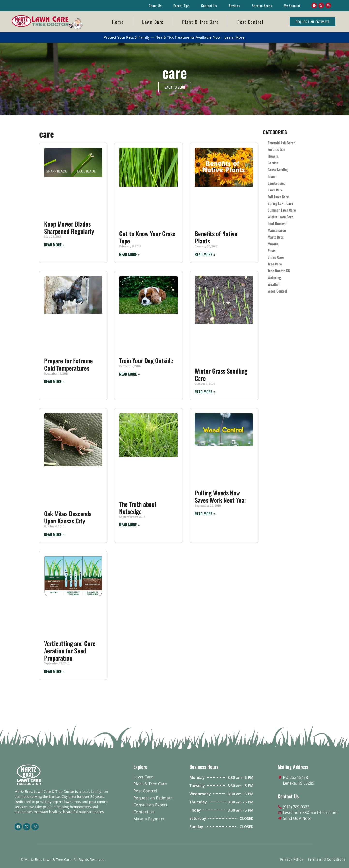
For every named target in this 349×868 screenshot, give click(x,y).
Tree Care (275, 265)
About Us (155, 5)
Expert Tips (181, 5)
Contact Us (209, 5)
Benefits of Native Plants (216, 237)
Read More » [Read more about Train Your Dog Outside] (130, 374)
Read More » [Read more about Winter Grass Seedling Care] (205, 392)
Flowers (273, 156)
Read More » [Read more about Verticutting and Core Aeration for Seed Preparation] (54, 671)
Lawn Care (153, 22)
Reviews (234, 5)
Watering (274, 278)
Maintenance (277, 231)
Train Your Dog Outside (146, 360)
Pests (272, 251)
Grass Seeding (278, 170)
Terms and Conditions (327, 859)
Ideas (271, 177)
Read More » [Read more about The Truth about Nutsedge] (130, 525)
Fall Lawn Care (278, 197)
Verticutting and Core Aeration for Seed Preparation (70, 651)
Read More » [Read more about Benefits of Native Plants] (205, 254)
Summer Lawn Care (282, 210)
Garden (273, 163)
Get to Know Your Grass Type (147, 237)
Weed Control (277, 292)
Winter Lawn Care (281, 217)
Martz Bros (276, 237)
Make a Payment (149, 819)
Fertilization (276, 149)
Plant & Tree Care (200, 22)
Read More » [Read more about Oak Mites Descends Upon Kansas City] (54, 534)
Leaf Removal (278, 224)
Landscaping (277, 183)
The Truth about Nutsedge (138, 508)
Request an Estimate (153, 798)
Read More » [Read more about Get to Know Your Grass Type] (130, 254)
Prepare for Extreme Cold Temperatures (68, 364)
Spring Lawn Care (280, 204)
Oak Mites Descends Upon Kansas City (68, 517)
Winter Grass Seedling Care (221, 374)
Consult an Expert (151, 805)
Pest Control (250, 22)
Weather (274, 285)
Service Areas (262, 5)
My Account (292, 5)
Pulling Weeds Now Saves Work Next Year (221, 496)
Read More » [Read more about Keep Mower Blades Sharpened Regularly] (54, 245)
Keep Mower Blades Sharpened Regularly (69, 227)
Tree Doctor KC (279, 271)
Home (118, 22)
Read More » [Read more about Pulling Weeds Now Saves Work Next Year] (205, 514)
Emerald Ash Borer (281, 143)
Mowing (273, 244)
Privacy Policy (292, 859)
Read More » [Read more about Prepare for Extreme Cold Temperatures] (54, 381)
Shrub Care (276, 258)
